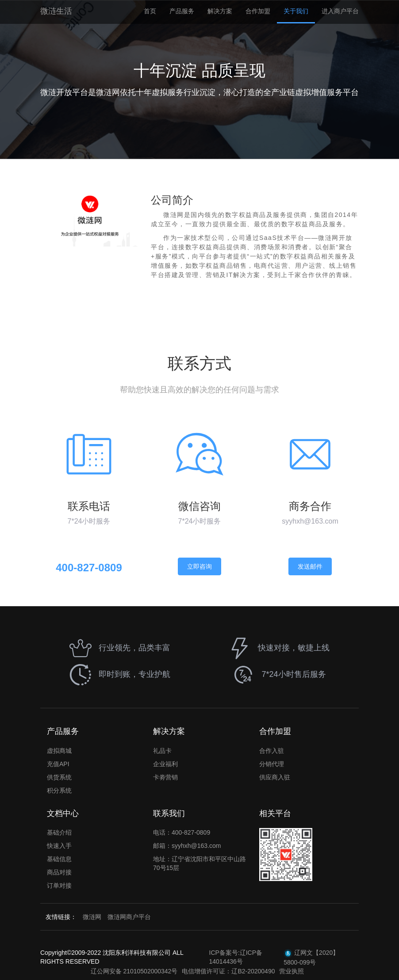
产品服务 (182, 11)
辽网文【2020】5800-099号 (311, 957)
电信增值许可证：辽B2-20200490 (228, 971)
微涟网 (92, 917)
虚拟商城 (59, 751)
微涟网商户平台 (129, 917)
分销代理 (272, 764)
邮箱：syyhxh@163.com (187, 846)
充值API (58, 764)
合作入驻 (272, 751)
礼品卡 (162, 751)
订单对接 (59, 885)
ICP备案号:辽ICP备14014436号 (236, 957)
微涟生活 (56, 11)
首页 (150, 11)
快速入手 (59, 846)
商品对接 (59, 872)
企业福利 (165, 764)
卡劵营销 (165, 777)
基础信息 (59, 859)
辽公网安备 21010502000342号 (134, 971)
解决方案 (220, 11)
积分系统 (59, 790)
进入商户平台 (340, 11)
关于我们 (296, 11)
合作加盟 (258, 11)
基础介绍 (59, 832)
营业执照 (292, 971)
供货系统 (59, 777)
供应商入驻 (275, 777)
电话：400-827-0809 (182, 832)
